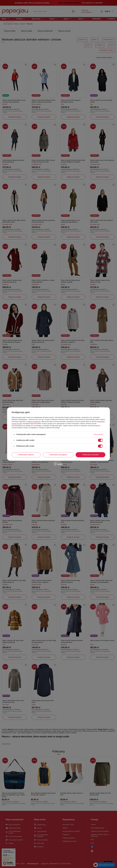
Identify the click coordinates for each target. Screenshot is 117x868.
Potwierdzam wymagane (58, 455)
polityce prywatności (34, 421)
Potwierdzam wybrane (26, 455)
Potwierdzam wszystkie (91, 455)
